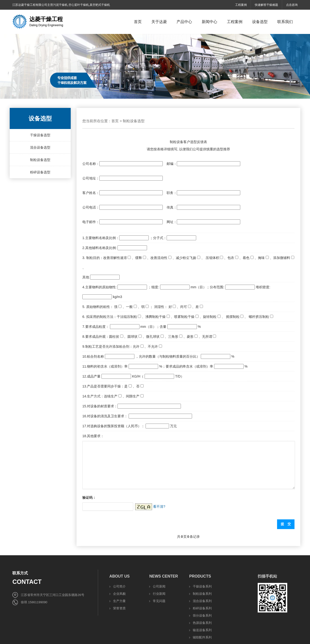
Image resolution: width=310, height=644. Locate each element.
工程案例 (241, 5)
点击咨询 (292, 5)
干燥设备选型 (40, 135)
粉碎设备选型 (40, 172)
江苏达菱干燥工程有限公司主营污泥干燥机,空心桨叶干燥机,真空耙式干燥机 (61, 5)
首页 (115, 121)
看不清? (159, 507)
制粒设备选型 (40, 160)
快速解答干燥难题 (266, 5)
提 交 (286, 524)
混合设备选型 (40, 147)
